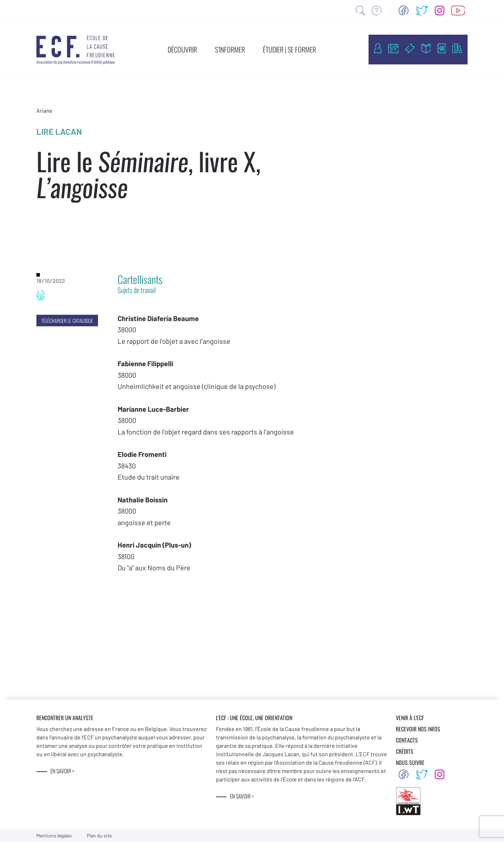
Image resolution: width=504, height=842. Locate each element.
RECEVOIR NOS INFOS (418, 729)
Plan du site (99, 836)
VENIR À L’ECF (410, 718)
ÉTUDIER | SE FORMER (289, 49)
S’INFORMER (230, 49)
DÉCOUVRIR (182, 49)
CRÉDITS (405, 751)
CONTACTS (407, 740)
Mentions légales (54, 836)
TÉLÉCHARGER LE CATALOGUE (67, 321)
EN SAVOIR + (62, 771)
